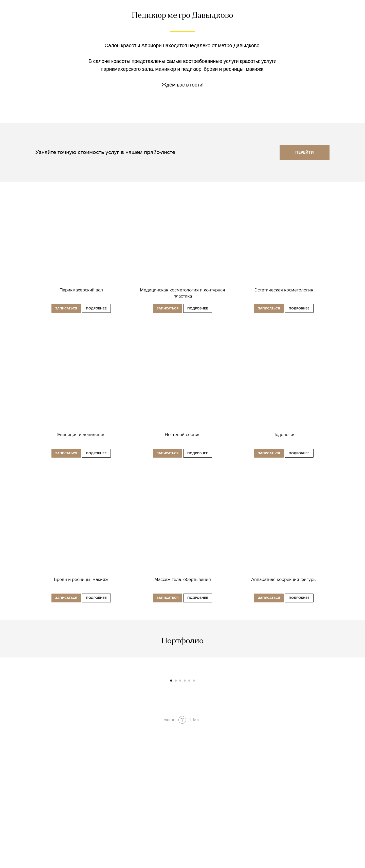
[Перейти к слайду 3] (180, 820)
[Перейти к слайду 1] (171, 820)
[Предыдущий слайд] (99, 742)
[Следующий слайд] (266, 742)
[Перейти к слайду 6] (194, 820)
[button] (66, 309)
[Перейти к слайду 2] (176, 820)
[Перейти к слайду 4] (185, 820)
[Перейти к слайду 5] (189, 820)
